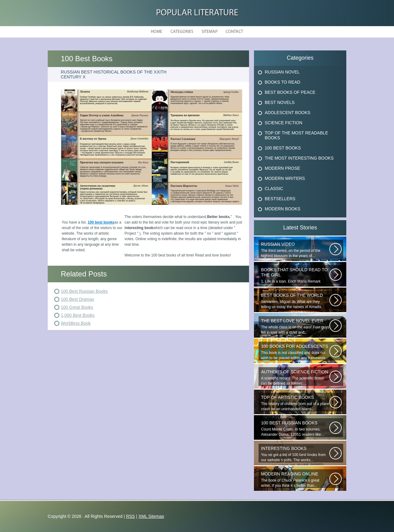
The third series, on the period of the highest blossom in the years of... (295, 250)
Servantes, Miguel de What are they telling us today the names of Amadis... (295, 301)
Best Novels (280, 102)
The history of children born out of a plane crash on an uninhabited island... (295, 403)
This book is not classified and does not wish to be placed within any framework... (295, 352)
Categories (182, 32)
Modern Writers (285, 178)
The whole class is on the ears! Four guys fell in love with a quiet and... (295, 326)
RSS (130, 516)
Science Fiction (283, 123)
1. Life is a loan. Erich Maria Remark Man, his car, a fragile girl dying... (295, 276)
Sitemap (209, 32)
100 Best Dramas (78, 299)
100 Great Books (77, 307)
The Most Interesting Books (299, 158)
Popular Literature (197, 13)
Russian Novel (282, 72)
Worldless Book (76, 323)
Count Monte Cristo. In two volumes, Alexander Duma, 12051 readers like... (295, 429)
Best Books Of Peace (290, 92)
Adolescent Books (287, 113)
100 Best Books (283, 148)
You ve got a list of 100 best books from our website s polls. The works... (295, 454)
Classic (274, 189)
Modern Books (283, 209)
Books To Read (282, 82)
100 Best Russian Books (84, 291)
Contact (234, 32)
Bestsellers (280, 199)
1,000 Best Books (78, 315)
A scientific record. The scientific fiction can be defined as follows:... (295, 377)
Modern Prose (282, 168)
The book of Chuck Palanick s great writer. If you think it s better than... (295, 480)
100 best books (101, 222)
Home (157, 32)
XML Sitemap (151, 516)
